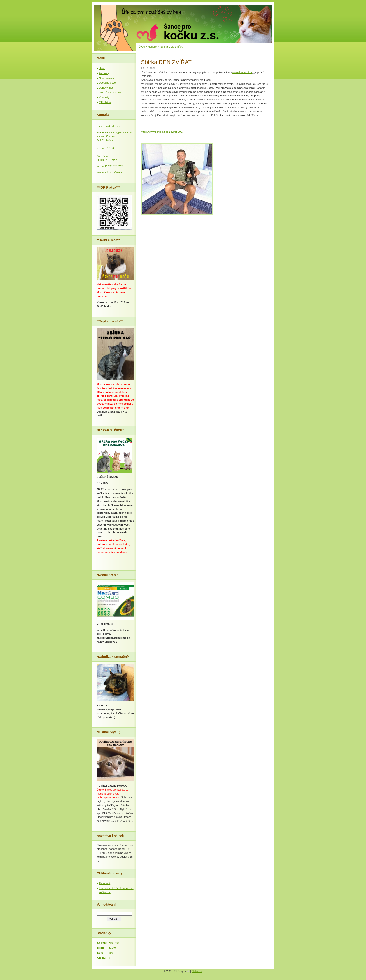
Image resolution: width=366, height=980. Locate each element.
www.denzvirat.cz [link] (242, 72)
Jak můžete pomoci (110, 93)
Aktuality (152, 47)
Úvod (142, 47)
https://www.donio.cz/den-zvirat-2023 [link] (162, 132)
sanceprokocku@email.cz (112, 172)
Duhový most (107, 88)
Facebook (105, 883)
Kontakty (104, 97)
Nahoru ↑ (197, 971)
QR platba (105, 102)
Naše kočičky (107, 78)
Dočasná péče (107, 83)
